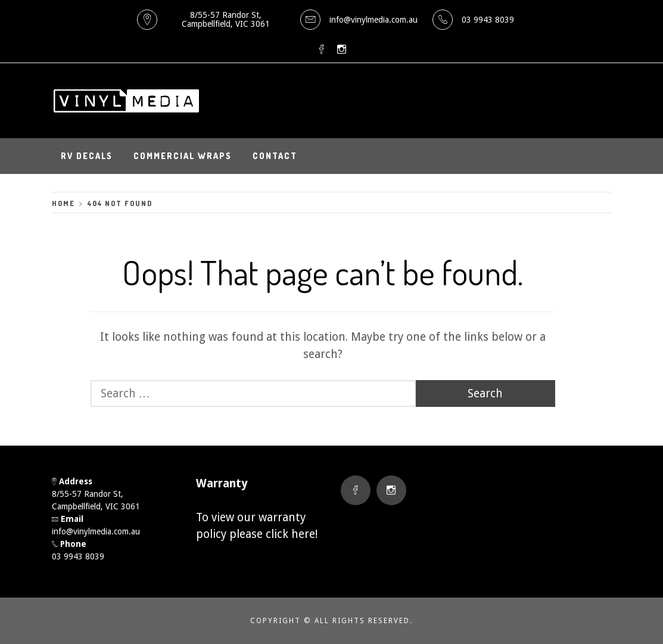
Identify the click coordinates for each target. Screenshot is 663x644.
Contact (275, 156)
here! (304, 534)
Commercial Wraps (183, 156)
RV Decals (87, 156)
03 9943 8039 (488, 20)
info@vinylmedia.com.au (373, 20)
